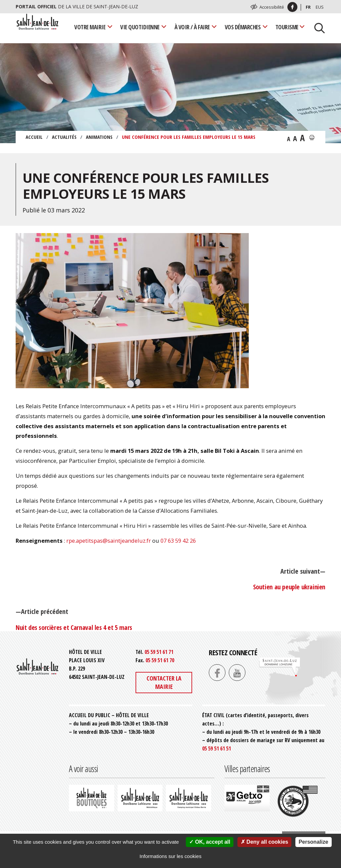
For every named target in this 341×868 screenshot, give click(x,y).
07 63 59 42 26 (178, 541)
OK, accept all (210, 842)
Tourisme (287, 27)
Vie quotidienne (140, 27)
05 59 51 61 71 (159, 652)
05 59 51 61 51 (216, 748)
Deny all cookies (265, 842)
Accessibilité (272, 7)
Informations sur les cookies (170, 856)
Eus (320, 7)
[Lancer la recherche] (317, 27)
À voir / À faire (192, 27)
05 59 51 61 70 (160, 660)
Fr (308, 7)
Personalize (314, 842)
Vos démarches (243, 27)
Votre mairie (90, 27)
